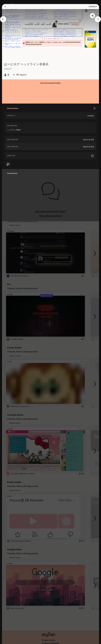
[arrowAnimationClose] (3, 19)
